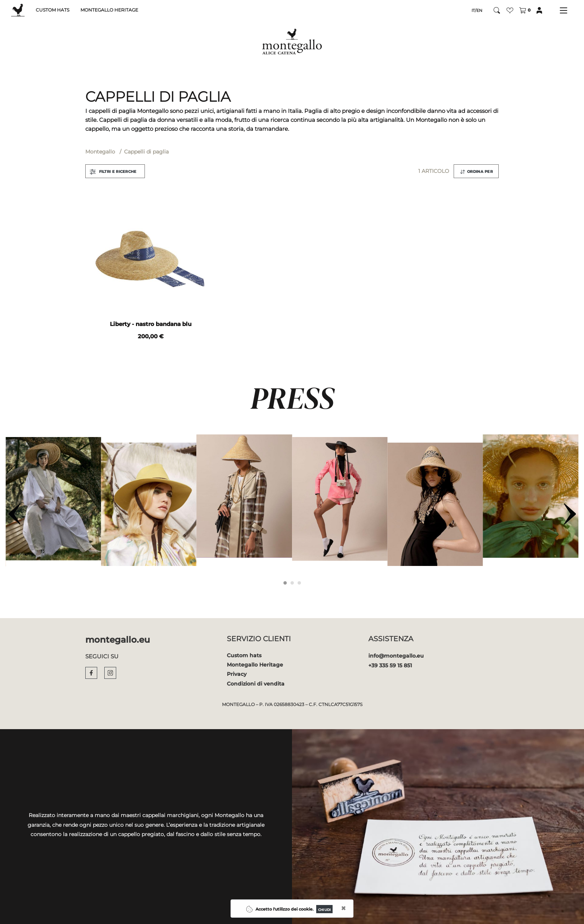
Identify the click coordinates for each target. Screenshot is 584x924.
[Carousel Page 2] (292, 583)
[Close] (324, 909)
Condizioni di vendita (256, 684)
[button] (510, 10)
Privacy (237, 674)
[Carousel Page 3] (299, 583)
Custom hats (244, 655)
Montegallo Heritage (255, 665)
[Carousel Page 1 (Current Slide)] (285, 583)
